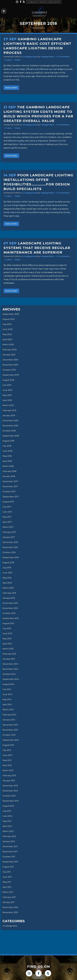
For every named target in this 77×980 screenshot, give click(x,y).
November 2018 (11, 426)
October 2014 (9, 674)
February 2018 (10, 471)
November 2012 (11, 791)
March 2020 (9, 344)
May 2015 (7, 639)
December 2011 (10, 846)
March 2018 (8, 466)
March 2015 (8, 649)
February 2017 (10, 532)
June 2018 (8, 451)
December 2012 (11, 786)
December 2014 (11, 664)
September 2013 (11, 740)
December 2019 (11, 360)
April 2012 (7, 826)
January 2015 (9, 659)
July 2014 (7, 689)
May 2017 (7, 517)
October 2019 (9, 370)
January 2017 (9, 537)
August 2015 (9, 623)
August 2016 (9, 563)
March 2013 (8, 770)
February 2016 (10, 593)
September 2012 (11, 801)
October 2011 (9, 857)
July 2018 (7, 446)
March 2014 (8, 710)
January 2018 (9, 476)
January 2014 (9, 720)
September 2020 (11, 314)
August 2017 (9, 502)
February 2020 (10, 350)
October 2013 (9, 735)
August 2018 (9, 441)
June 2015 (8, 633)
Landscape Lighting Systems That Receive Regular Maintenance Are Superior (37, 248)
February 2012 (10, 836)
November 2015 (10, 608)
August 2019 (9, 380)
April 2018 (8, 461)
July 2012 (7, 811)
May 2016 (7, 578)
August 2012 (9, 806)
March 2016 (8, 588)
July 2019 (7, 385)
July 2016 (7, 568)
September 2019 (11, 375)
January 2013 (9, 781)
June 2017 (8, 512)
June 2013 (8, 755)
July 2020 (8, 324)
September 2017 (11, 497)
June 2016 (8, 573)
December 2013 (11, 725)
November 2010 (11, 912)
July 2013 (7, 750)
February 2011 (10, 897)
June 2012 (8, 816)
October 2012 (9, 796)
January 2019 (9, 415)
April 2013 (7, 765)
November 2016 (10, 547)
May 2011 (7, 882)
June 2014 (8, 694)
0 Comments (66, 57)
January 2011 (9, 902)
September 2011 (11, 862)
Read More (11, 88)
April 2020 (8, 339)
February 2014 (10, 715)
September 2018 (11, 436)
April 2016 (7, 583)
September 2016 (11, 557)
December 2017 (11, 481)
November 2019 (11, 365)
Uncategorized (31, 57)
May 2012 (7, 821)
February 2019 (10, 410)
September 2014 (11, 679)
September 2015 (11, 618)
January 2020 (10, 355)
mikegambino (50, 57)
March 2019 (8, 405)
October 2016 (9, 552)
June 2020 (8, 329)
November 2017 (11, 486)
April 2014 (7, 704)
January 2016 (9, 598)
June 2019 (8, 390)
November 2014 (11, 669)
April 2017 (7, 522)
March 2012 (8, 831)
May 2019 (7, 395)
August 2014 (9, 684)
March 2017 (8, 527)
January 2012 (9, 841)
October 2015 (9, 613)
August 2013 (9, 745)
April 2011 (7, 887)
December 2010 (11, 907)
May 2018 (7, 456)
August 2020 (9, 319)
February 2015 (10, 654)
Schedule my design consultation (44, 2)
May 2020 (8, 334)
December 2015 (10, 603)
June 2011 (7, 877)
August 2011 (9, 867)
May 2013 (7, 760)
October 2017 (9, 492)
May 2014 (7, 699)
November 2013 (11, 730)
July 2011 (7, 872)
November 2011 (10, 852)
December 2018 (11, 421)
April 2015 (7, 644)
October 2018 (9, 431)
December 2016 (10, 542)
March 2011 (8, 892)
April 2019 (7, 400)
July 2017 (7, 507)
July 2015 (7, 628)
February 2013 (10, 775)
